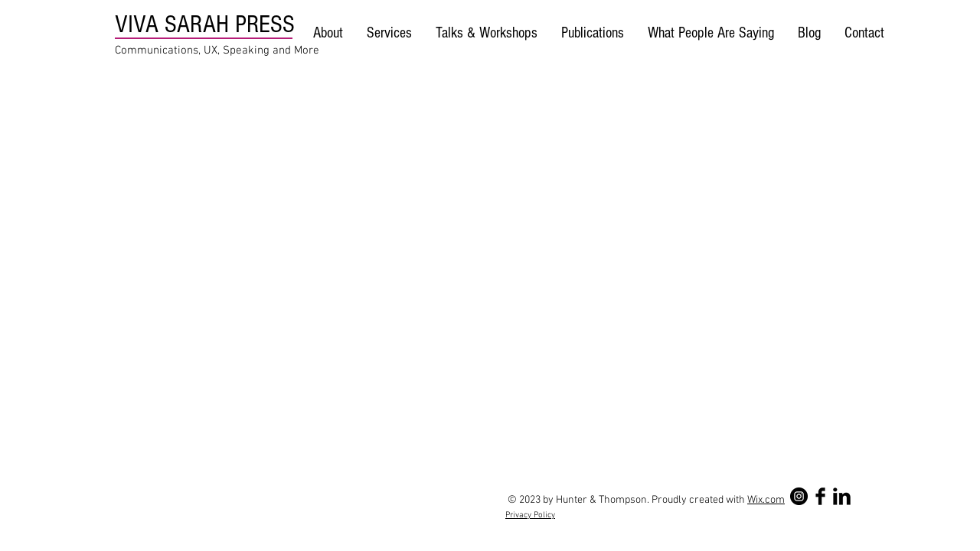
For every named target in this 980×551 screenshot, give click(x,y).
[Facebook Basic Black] (820, 496)
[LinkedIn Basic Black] (842, 496)
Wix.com (766, 500)
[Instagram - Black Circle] (799, 496)
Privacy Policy (530, 515)
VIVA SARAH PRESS (205, 24)
